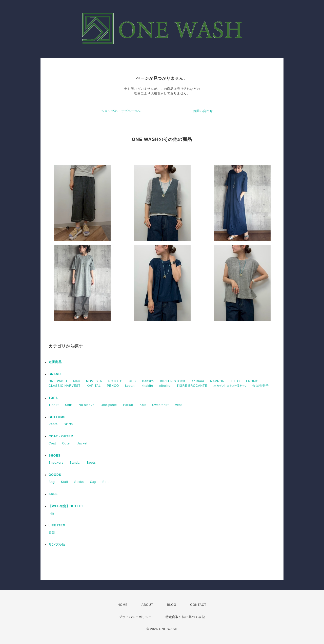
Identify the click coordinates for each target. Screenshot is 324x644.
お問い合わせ (203, 111)
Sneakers (56, 463)
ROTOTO (116, 381)
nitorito (165, 386)
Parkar (128, 405)
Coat (52, 443)
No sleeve (87, 405)
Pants (53, 424)
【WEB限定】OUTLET (66, 506)
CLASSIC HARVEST (65, 386)
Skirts (68, 424)
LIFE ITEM (57, 525)
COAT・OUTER (61, 436)
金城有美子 (261, 386)
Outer (67, 443)
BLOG (172, 605)
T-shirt (54, 405)
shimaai (198, 381)
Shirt (69, 405)
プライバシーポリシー (135, 617)
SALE (53, 494)
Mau (76, 381)
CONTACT (198, 605)
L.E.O (235, 381)
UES (132, 381)
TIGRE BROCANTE (192, 386)
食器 (52, 532)
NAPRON (217, 381)
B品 (51, 513)
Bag (52, 482)
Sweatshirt (160, 405)
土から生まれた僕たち (230, 386)
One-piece (109, 405)
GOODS (55, 475)
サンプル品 (57, 545)
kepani (130, 386)
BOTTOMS (57, 417)
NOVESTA (94, 381)
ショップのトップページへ (121, 111)
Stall (65, 482)
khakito (147, 386)
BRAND (55, 374)
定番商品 (55, 362)
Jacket (82, 443)
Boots (91, 463)
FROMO (252, 381)
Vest (178, 405)
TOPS (53, 398)
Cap (93, 482)
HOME (123, 605)
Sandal (75, 463)
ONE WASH (58, 381)
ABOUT (147, 605)
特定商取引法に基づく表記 (185, 617)
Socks (79, 482)
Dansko (148, 381)
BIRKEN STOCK (173, 381)
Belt (106, 482)
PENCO (113, 386)
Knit (143, 405)
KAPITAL (94, 386)
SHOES (55, 456)
